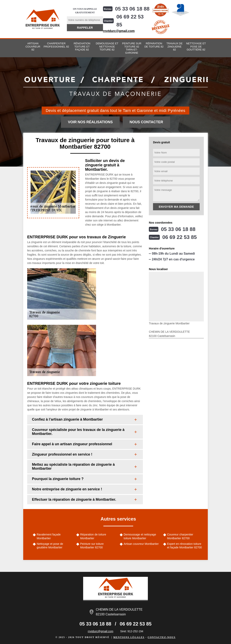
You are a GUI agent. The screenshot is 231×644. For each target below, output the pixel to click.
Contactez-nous (162, 637)
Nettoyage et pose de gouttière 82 (196, 47)
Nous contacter (146, 122)
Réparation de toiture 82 (154, 45)
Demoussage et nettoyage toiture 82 (107, 47)
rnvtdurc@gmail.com (119, 31)
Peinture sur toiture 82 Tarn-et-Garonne (132, 48)
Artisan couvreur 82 (33, 47)
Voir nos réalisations (90, 122)
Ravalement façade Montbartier (49, 536)
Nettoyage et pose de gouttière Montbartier (50, 546)
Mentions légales (129, 637)
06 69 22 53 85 (130, 21)
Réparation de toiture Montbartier (93, 536)
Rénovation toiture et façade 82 (82, 47)
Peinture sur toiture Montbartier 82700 (92, 546)
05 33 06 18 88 (132, 9)
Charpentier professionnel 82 (56, 45)
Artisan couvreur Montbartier (141, 544)
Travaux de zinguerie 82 (175, 47)
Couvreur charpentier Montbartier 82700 (180, 536)
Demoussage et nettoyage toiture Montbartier (140, 536)
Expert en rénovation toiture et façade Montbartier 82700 (184, 546)
